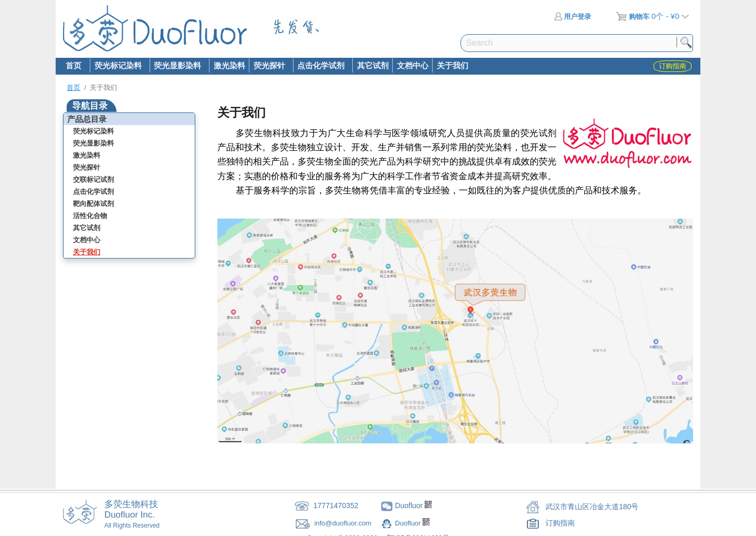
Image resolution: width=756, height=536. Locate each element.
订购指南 (560, 523)
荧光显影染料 (177, 66)
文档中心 (413, 65)
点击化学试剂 (321, 66)
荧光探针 (269, 66)
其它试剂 (373, 65)
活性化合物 (90, 216)
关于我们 (453, 65)
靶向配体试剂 (93, 204)
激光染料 (229, 65)
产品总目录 (87, 119)
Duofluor (409, 523)
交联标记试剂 (93, 179)
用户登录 (573, 17)
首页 (73, 65)
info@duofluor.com (344, 523)
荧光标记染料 (118, 66)
